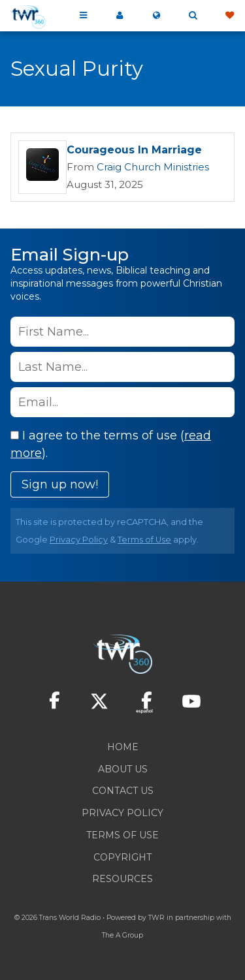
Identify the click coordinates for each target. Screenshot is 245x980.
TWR (156, 918)
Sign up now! (60, 484)
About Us (123, 769)
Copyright (122, 857)
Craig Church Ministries (153, 167)
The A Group (122, 935)
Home (123, 747)
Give (229, 16)
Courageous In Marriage (134, 150)
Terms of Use (144, 540)
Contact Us (123, 791)
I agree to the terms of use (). (111, 444)
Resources (122, 879)
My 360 (120, 16)
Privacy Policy (79, 540)
